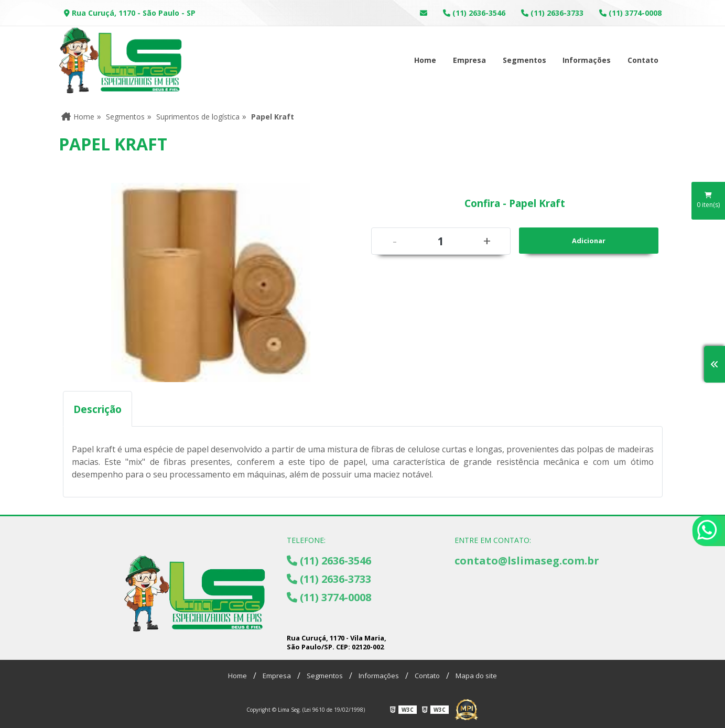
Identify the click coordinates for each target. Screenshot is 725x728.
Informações (587, 60)
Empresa (469, 60)
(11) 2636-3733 (552, 13)
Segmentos (524, 60)
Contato (643, 60)
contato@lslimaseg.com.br (527, 561)
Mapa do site (476, 676)
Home (425, 60)
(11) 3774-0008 (630, 13)
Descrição (98, 409)
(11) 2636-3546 (474, 13)
